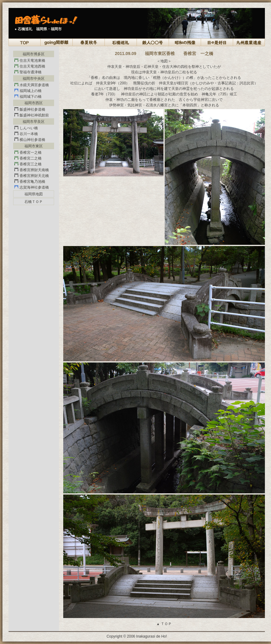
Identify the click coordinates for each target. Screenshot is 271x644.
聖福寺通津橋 (28, 72)
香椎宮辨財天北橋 (32, 176)
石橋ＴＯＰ (34, 202)
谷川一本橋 (26, 134)
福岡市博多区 (34, 54)
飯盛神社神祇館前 (32, 115)
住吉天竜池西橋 (30, 66)
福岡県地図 (34, 194)
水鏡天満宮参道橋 (32, 85)
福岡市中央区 (34, 79)
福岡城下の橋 (28, 97)
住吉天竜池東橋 (30, 61)
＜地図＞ (164, 61)
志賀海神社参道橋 (32, 187)
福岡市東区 (34, 146)
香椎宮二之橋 (28, 158)
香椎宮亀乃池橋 (30, 182)
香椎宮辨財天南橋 (32, 170)
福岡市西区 (34, 103)
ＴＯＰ (164, 624)
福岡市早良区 (34, 122)
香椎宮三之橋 (28, 164)
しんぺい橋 (26, 128)
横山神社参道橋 (30, 140)
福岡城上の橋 (28, 91)
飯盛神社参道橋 (30, 109)
